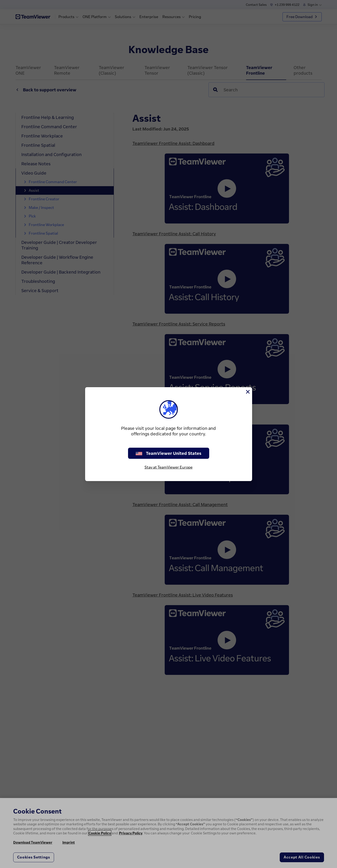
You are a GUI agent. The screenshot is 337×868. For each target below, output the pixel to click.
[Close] (247, 392)
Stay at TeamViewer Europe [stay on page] (168, 467)
